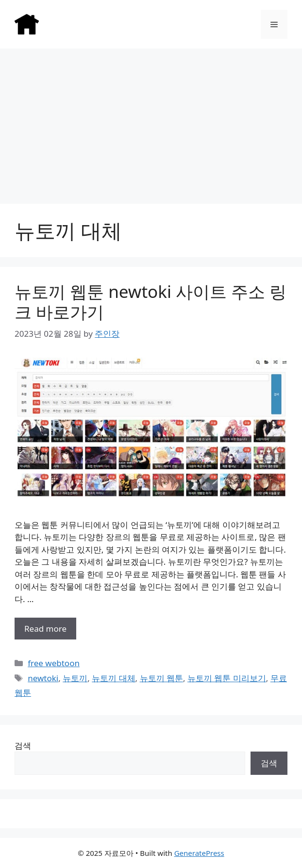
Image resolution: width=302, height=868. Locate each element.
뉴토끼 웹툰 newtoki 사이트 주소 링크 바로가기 (151, 302)
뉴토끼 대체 (113, 678)
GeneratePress (199, 853)
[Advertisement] (151, 121)
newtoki (43, 678)
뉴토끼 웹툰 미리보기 (227, 678)
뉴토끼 (75, 678)
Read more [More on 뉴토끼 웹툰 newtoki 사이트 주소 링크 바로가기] (45, 629)
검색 (23, 745)
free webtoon (54, 663)
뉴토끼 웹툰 (161, 678)
